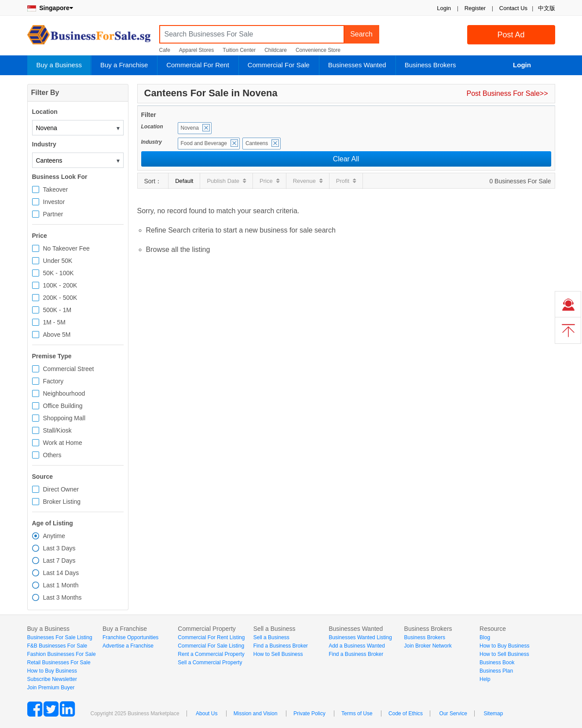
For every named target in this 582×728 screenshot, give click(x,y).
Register (475, 8)
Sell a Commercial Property (210, 662)
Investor (54, 202)
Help (485, 679)
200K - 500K (60, 298)
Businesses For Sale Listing (60, 637)
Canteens (257, 143)
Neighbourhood (64, 393)
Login (444, 8)
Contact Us (513, 8)
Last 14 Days (61, 573)
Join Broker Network (428, 646)
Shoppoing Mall (64, 418)
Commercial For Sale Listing (211, 646)
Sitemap (493, 713)
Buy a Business (59, 65)
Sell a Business (271, 637)
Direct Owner (61, 489)
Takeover (56, 189)
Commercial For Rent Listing (211, 637)
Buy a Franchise (124, 65)
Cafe (165, 50)
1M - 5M (54, 322)
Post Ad (511, 35)
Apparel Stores (196, 50)
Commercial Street (69, 369)
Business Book (497, 662)
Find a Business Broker (281, 646)
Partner (53, 214)
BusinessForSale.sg (89, 38)
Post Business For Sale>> (507, 93)
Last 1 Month (61, 585)
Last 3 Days (59, 548)
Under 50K (58, 261)
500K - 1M (57, 310)
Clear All (346, 159)
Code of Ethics (406, 713)
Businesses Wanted (357, 65)
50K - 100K (59, 273)
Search (361, 34)
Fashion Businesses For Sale (62, 654)
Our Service (453, 713)
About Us (207, 713)
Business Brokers (430, 65)
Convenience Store (318, 50)
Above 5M (57, 335)
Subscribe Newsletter (52, 679)
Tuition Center (239, 50)
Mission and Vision (256, 713)
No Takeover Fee (66, 248)
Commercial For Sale (279, 65)
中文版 (547, 8)
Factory (53, 381)
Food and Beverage (204, 143)
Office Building (63, 406)
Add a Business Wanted (357, 646)
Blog (485, 637)
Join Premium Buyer (51, 688)
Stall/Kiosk (57, 430)
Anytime (54, 536)
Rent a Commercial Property (211, 654)
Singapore (50, 8)
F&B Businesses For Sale (57, 646)
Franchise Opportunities (130, 637)
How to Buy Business (52, 671)
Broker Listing (62, 502)
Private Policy (309, 713)
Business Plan (496, 671)
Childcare (276, 50)
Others (52, 455)
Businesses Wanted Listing (360, 637)
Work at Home (63, 443)
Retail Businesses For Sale (59, 662)
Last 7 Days (59, 561)
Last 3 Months (62, 597)
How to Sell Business (278, 654)
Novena (190, 128)
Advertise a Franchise (128, 646)
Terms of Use (357, 713)
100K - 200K (60, 285)
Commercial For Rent (198, 65)
